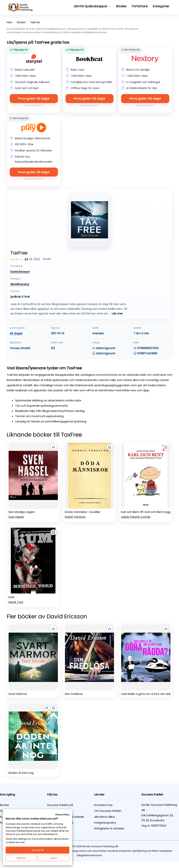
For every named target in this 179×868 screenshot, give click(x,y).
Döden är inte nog (21, 773)
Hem (10, 22)
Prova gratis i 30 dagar (34, 98)
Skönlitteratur (20, 284)
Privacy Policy (62, 815)
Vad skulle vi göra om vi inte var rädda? (148, 694)
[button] (109, 6)
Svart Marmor (18, 694)
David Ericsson (20, 272)
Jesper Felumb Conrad (136, 517)
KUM (11, 597)
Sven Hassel (16, 517)
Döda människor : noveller (82, 512)
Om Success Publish (108, 811)
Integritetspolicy (105, 823)
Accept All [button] (38, 850)
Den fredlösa (74, 694)
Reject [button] (54, 858)
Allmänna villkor (105, 817)
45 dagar (16, 333)
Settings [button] (21, 858)
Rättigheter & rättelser (109, 828)
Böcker (21, 22)
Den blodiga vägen (22, 512)
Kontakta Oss (103, 805)
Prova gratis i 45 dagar (89, 98)
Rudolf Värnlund (75, 517)
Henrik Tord (16, 602)
